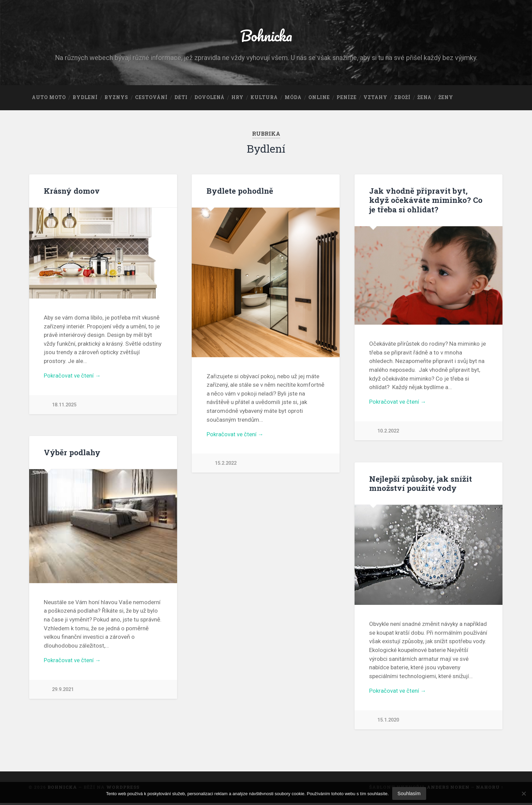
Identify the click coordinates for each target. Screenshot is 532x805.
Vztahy (375, 98)
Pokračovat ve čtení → (72, 377)
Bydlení (85, 98)
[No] (524, 793)
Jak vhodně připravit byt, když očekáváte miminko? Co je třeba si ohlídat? (426, 200)
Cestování (151, 98)
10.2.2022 (388, 432)
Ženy (446, 98)
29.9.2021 (63, 691)
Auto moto (49, 98)
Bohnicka (266, 36)
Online (319, 98)
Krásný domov (72, 191)
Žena (424, 98)
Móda (293, 98)
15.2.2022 (226, 464)
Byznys (116, 98)
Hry (237, 98)
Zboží (402, 98)
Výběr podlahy (72, 454)
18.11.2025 (64, 406)
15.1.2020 (388, 721)
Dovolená (210, 98)
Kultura (264, 98)
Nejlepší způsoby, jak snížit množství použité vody (421, 484)
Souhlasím (409, 793)
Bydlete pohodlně (240, 191)
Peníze (347, 98)
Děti (181, 98)
